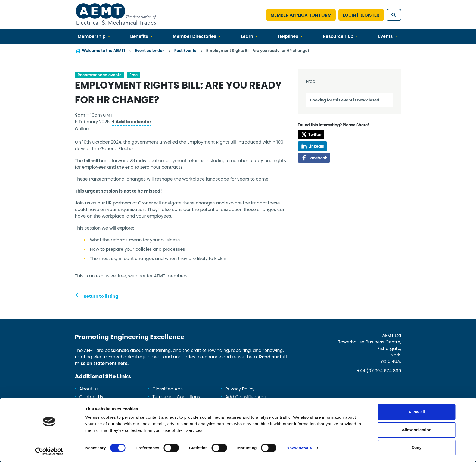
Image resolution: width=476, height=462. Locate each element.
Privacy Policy (240, 389)
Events (385, 36)
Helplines (288, 36)
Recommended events (100, 75)
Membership (92, 36)
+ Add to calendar (132, 122)
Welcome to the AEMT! (104, 51)
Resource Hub (338, 36)
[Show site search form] (394, 15)
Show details (299, 448)
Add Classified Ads (246, 397)
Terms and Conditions (176, 397)
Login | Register (361, 15)
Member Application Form (301, 15)
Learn (247, 36)
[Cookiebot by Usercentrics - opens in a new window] (49, 451)
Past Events (185, 51)
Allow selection (417, 430)
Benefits (139, 36)
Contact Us (91, 397)
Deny (417, 447)
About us (89, 389)
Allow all (417, 412)
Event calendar (150, 51)
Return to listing (101, 296)
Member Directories (195, 36)
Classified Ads (167, 389)
